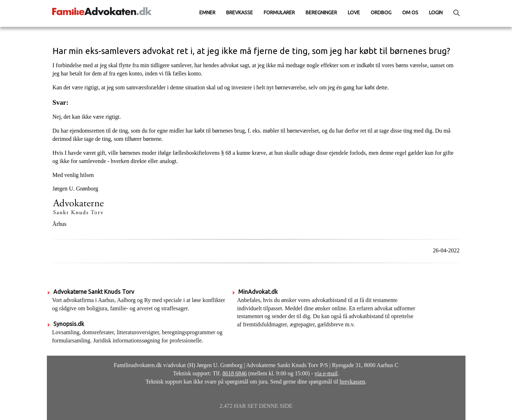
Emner (207, 13)
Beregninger (321, 13)
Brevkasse (240, 13)
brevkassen (352, 382)
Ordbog (381, 13)
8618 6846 (235, 373)
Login (436, 13)
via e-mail (326, 373)
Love (354, 13)
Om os (410, 13)
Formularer (279, 13)
